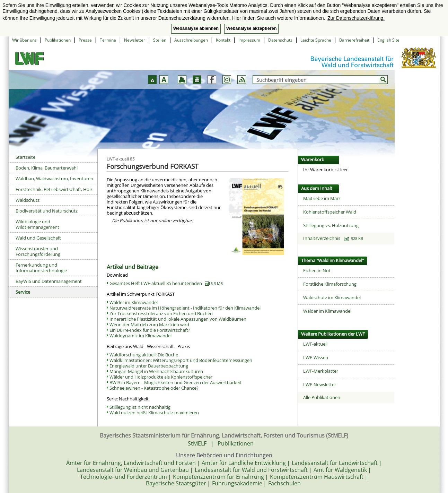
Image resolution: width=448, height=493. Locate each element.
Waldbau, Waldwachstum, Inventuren (54, 179)
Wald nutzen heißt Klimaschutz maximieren (154, 413)
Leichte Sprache (316, 40)
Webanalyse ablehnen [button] (196, 28)
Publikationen (58, 40)
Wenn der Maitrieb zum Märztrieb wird (149, 325)
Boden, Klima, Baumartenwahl (47, 168)
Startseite (25, 157)
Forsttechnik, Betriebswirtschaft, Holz (54, 189)
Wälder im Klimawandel (134, 302)
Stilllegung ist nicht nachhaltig (140, 407)
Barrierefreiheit (354, 40)
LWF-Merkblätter (321, 371)
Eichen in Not (317, 270)
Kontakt (223, 40)
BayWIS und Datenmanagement (49, 281)
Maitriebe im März (322, 198)
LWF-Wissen (316, 357)
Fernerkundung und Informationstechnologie (41, 268)
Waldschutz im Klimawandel (332, 297)
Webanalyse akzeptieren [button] (251, 28)
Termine (108, 40)
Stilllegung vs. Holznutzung (331, 225)
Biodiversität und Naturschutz (47, 211)
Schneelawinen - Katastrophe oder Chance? (154, 388)
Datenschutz (280, 40)
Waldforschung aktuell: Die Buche (144, 355)
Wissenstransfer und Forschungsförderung (38, 251)
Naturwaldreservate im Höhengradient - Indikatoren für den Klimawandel (185, 308)
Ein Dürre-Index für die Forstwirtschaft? (150, 330)
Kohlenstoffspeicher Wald (330, 212)
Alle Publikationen (322, 397)
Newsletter (135, 40)
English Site (388, 40)
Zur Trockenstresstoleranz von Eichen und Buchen (161, 313)
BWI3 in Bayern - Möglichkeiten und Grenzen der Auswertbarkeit (175, 382)
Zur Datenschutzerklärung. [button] (356, 18)
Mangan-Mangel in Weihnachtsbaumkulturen (156, 371)
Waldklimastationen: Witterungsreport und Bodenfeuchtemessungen (181, 360)
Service (23, 292)
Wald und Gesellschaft (38, 238)
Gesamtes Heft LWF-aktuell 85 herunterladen (166, 283)
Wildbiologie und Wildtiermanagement (37, 224)
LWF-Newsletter (320, 384)
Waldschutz (28, 200)
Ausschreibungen (191, 40)
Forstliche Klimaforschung (330, 284)
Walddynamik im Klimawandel (140, 336)
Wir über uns (24, 40)
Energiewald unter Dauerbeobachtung (149, 366)
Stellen (160, 40)
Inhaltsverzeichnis (333, 238)
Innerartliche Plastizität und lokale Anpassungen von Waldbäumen (178, 319)
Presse (85, 40)
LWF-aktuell (315, 344)
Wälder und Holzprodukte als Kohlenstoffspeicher (161, 377)
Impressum (249, 40)
